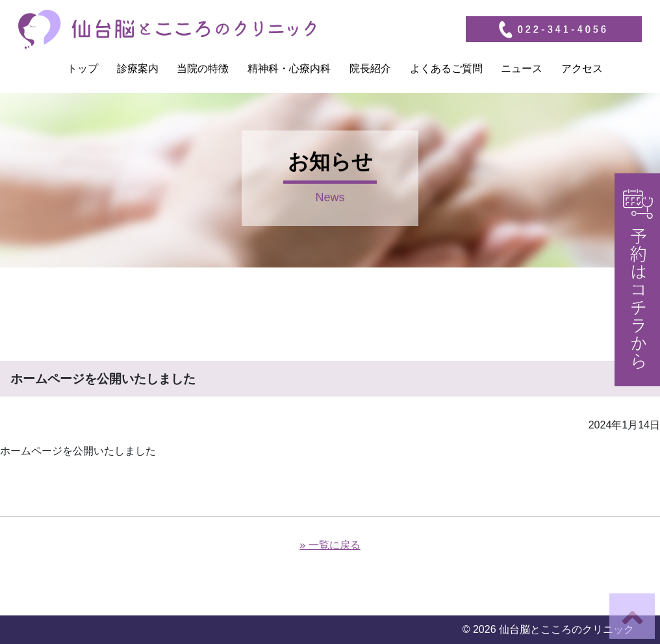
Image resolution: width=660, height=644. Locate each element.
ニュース (522, 68)
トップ (82, 68)
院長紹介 (370, 68)
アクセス (582, 68)
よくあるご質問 (446, 68)
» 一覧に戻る (330, 545)
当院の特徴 (203, 68)
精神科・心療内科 (289, 68)
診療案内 (138, 68)
